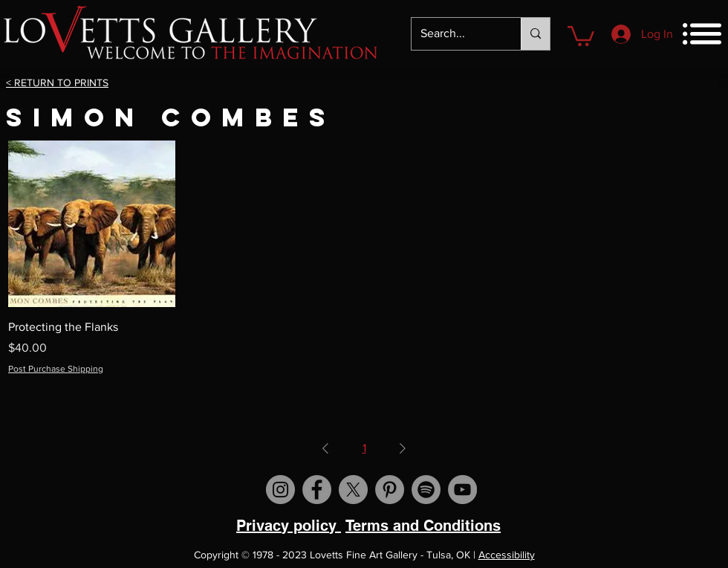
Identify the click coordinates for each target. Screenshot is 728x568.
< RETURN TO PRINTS (57, 83)
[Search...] (455, 34)
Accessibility (507, 555)
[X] (353, 490)
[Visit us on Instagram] (280, 490)
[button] (581, 35)
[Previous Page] (325, 448)
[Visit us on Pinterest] (390, 490)
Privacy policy (289, 526)
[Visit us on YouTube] (462, 490)
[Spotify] (426, 490)
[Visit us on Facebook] (317, 490)
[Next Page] (403, 448)
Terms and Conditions (423, 526)
